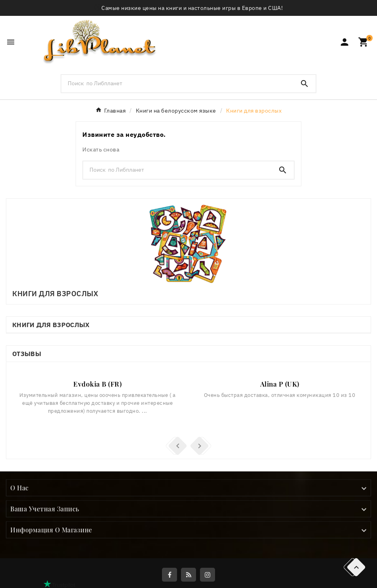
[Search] (305, 84)
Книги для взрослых (51, 325)
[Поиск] (177, 83)
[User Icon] (345, 42)
